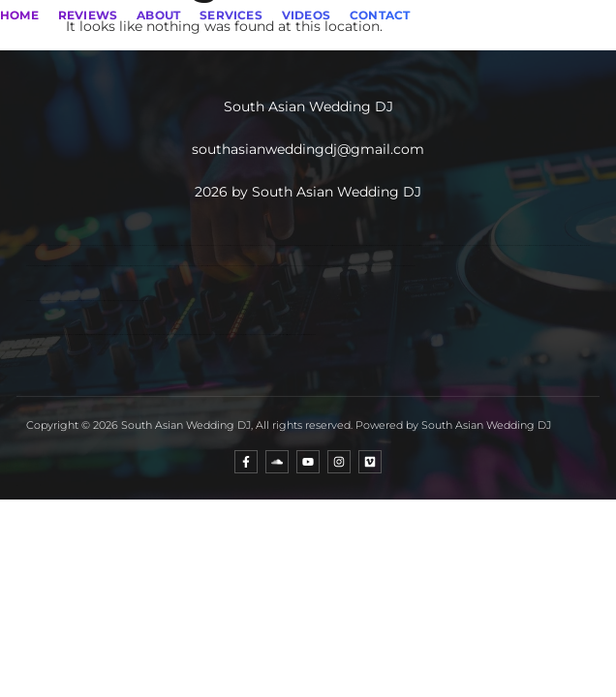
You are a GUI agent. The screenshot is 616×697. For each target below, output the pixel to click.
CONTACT (380, 15)
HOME (19, 15)
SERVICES (231, 15)
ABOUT (158, 15)
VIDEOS (306, 15)
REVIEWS (88, 15)
